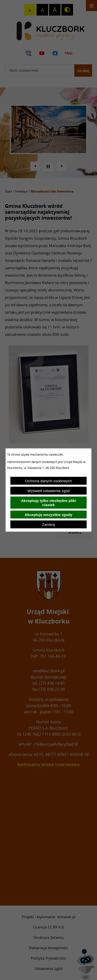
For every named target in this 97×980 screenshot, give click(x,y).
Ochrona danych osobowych (48, 481)
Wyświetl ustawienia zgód (48, 491)
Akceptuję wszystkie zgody (48, 515)
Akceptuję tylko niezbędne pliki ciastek (48, 503)
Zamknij (48, 525)
